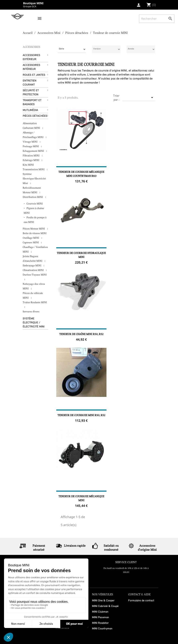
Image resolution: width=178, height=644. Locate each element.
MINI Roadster (100, 623)
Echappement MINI (34, 151)
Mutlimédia (30, 110)
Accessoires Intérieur (31, 67)
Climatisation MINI (34, 270)
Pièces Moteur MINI (34, 229)
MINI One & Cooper (103, 601)
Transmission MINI (34, 170)
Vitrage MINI (30, 142)
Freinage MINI (31, 146)
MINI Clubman (100, 612)
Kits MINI (28, 165)
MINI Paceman (100, 617)
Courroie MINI (35, 204)
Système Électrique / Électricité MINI (34, 323)
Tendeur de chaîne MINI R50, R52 (81, 334)
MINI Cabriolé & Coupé (105, 606)
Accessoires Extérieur (31, 57)
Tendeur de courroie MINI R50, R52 (81, 415)
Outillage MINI (31, 238)
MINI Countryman (102, 629)
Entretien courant (30, 83)
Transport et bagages (32, 102)
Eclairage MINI (31, 160)
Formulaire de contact (141, 601)
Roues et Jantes (34, 75)
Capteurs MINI (31, 243)
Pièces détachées (35, 116)
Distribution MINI (33, 197)
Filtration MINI (31, 156)
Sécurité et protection (31, 93)
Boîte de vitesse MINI (35, 233)
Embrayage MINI (32, 266)
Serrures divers (31, 312)
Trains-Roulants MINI (35, 302)
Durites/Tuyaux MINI (35, 275)
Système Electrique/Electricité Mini (34, 179)
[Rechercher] (157, 19)
